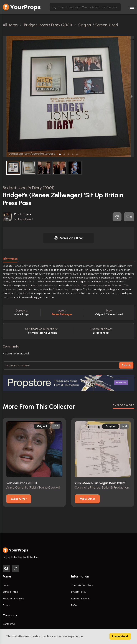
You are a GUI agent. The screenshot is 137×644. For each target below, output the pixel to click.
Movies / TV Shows (13, 599)
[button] (60, 154)
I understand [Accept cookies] (120, 636)
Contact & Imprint (81, 599)
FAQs (74, 605)
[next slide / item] (132, 96)
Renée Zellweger (62, 314)
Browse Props (10, 592)
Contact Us (9, 624)
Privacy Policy (79, 592)
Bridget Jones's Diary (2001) (29, 188)
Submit (126, 365)
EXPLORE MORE (124, 405)
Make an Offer (68, 238)
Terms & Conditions (82, 585)
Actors (6, 605)
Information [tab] (10, 259)
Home (6, 585)
